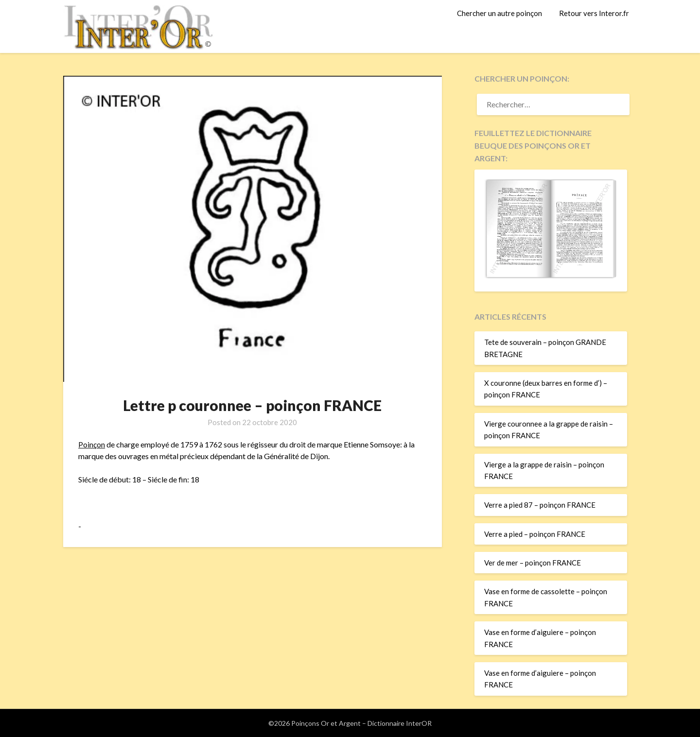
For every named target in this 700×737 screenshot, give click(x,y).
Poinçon (92, 444)
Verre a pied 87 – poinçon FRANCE (540, 505)
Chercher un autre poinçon (499, 13)
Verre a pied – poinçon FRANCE (535, 534)
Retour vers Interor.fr (594, 13)
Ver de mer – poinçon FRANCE (533, 563)
